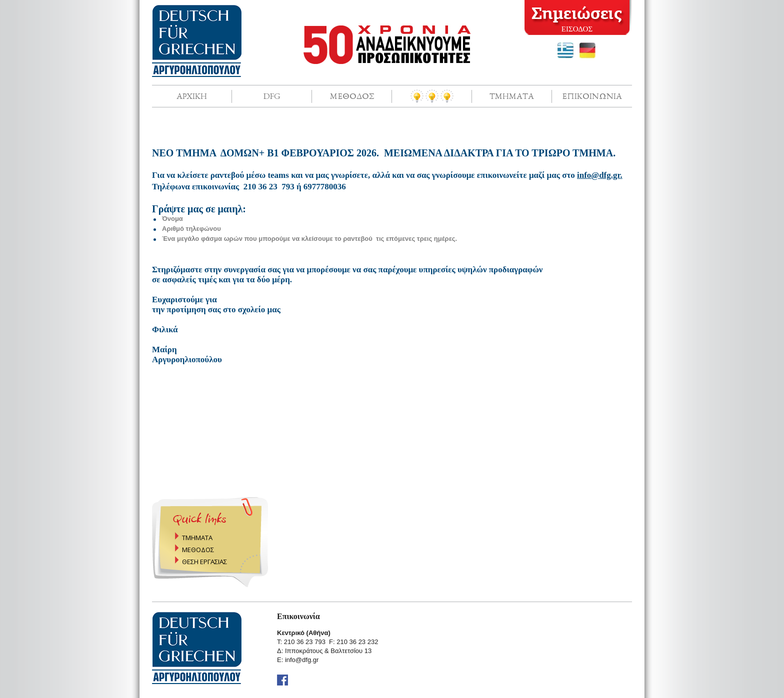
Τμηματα (512, 96)
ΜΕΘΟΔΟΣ (198, 550)
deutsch (587, 50)
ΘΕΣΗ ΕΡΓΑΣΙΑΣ (204, 562)
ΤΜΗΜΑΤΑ (197, 538)
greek (565, 50)
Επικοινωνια (592, 96)
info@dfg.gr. (600, 175)
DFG (272, 96)
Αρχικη (192, 96)
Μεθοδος (352, 96)
